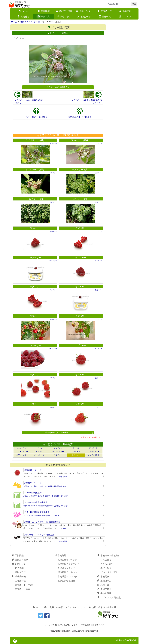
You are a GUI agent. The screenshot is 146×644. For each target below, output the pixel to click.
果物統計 (125, 11)
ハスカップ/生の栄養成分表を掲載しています (41, 516)
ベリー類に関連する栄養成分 (37, 512)
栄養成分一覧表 (23, 589)
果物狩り (23, 17)
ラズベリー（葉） (81, 170)
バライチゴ (76, 452)
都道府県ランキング (67, 572)
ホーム (23, 11)
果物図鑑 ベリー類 (33, 470)
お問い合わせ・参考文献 (102, 607)
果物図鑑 (44, 11)
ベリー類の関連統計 (33, 493)
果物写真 (44, 17)
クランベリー (76, 448)
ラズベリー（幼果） (35, 140)
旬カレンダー (84, 11)
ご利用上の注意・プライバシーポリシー (66, 607)
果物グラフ (20, 572)
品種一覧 (105, 17)
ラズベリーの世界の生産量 (36, 502)
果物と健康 (104, 593)
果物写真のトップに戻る (80, 117)
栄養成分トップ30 (24, 585)
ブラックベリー (94, 452)
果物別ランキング (66, 568)
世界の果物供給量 (66, 581)
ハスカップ (40, 452)
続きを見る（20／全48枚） (69, 432)
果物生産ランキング (67, 560)
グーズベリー (94, 448)
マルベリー (58, 455)
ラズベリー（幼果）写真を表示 (87, 100)
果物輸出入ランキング (68, 564)
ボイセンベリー (40, 455)
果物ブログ (84, 17)
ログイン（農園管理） (110, 598)
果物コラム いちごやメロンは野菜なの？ (42, 522)
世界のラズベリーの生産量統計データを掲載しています (46, 506)
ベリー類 (35, 22)
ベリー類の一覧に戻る (36, 117)
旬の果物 (19, 568)
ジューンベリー (22, 452)
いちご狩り (106, 560)
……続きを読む (61, 476)
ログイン (125, 17)
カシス (40, 448)
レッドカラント (94, 455)
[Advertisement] (58, 127)
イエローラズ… (22, 448)
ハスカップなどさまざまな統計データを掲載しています (46, 496)
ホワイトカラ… (22, 455)
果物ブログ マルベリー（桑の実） (40, 535)
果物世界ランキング (67, 577)
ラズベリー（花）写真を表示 (28, 100)
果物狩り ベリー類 (33, 483)
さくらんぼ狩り (108, 564)
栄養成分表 (105, 11)
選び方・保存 (64, 11)
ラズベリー (19, 103)
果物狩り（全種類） (109, 555)
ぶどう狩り (106, 568)
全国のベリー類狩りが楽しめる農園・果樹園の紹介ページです (48, 486)
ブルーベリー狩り (109, 572)
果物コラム (64, 17)
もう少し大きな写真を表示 (58, 87)
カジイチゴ (58, 448)
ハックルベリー (58, 452)
